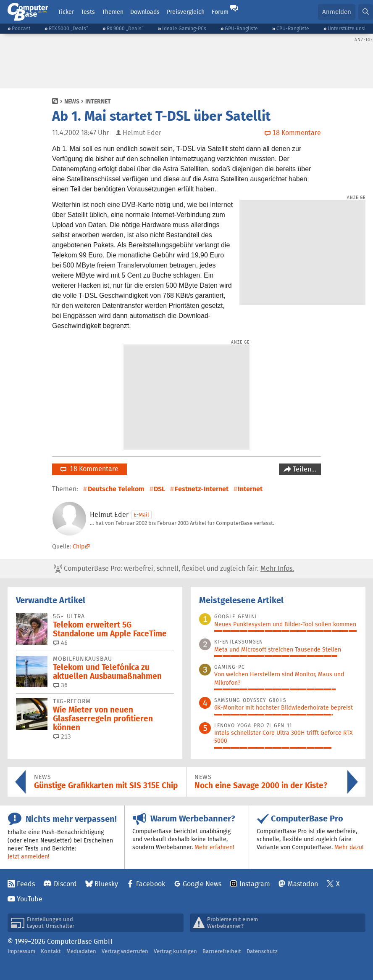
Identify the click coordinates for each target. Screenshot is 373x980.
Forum (220, 12)
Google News (202, 884)
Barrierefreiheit (222, 951)
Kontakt (51, 951)
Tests (88, 12)
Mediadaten (81, 951)
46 (60, 643)
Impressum (21, 951)
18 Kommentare (89, 469)
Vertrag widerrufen (125, 951)
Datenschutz (262, 951)
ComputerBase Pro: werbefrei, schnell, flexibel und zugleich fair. (174, 569)
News (72, 101)
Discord (65, 884)
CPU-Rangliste (293, 28)
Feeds (26, 884)
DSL (159, 489)
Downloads (145, 12)
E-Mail (141, 515)
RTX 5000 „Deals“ (68, 28)
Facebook (151, 884)
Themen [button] (113, 12)
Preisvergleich (186, 12)
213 (62, 736)
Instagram (255, 884)
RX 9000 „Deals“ (125, 28)
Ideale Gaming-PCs (184, 28)
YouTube (30, 899)
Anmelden (337, 12)
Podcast (21, 28)
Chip (79, 546)
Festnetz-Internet (202, 489)
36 (60, 685)
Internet (98, 101)
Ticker (66, 12)
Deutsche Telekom (116, 489)
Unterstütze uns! (347, 28)
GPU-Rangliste (241, 28)
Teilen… (304, 469)
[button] (366, 12)
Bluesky (106, 884)
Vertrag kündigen (175, 951)
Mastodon (303, 884)
